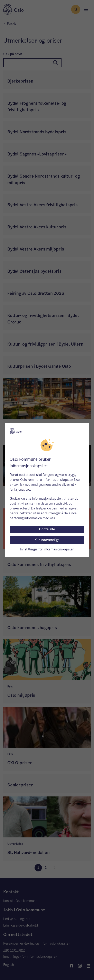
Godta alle (47, 529)
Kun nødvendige (47, 540)
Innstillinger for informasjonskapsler (47, 549)
